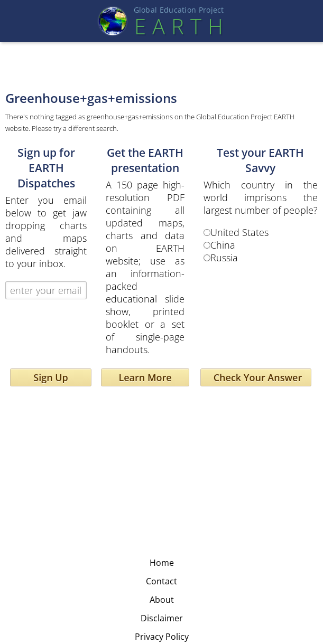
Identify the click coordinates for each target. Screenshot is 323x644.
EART (179, 26)
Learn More (145, 377)
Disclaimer (162, 618)
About (162, 600)
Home (162, 563)
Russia (224, 258)
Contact (162, 581)
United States (239, 232)
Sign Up (51, 377)
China (223, 245)
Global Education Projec (179, 10)
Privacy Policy (162, 637)
